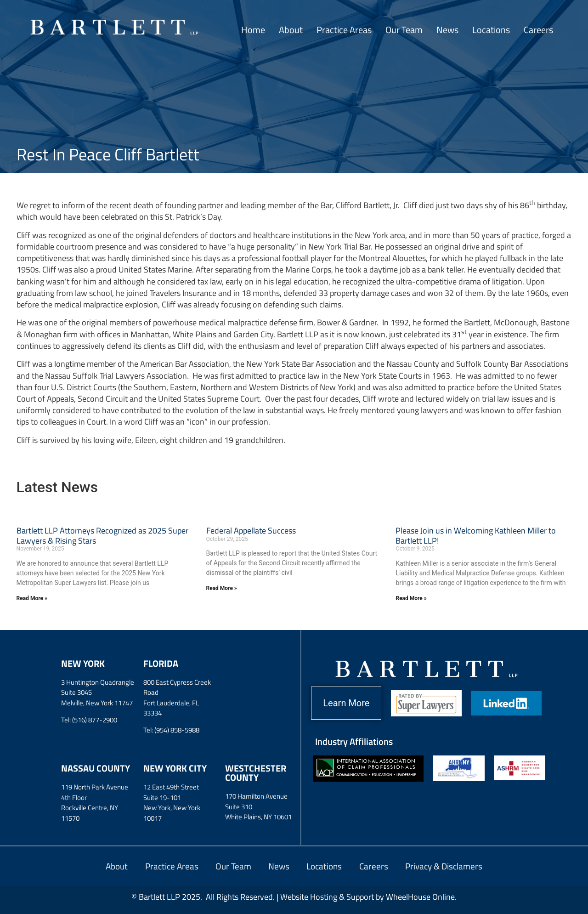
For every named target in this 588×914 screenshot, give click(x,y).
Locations (491, 30)
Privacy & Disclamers (452, 866)
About (291, 30)
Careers (538, 30)
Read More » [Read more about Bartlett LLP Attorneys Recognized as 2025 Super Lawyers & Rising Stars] (32, 598)
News (447, 30)
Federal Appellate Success (251, 531)
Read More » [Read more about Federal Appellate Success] (222, 588)
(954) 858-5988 (177, 730)
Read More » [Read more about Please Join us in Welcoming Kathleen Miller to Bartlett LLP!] (411, 598)
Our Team (404, 30)
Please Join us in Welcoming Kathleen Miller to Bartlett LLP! (476, 536)
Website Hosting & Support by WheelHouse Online (367, 897)
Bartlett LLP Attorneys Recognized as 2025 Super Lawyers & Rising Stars (102, 536)
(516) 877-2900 (95, 720)
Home (253, 30)
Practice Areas (344, 30)
